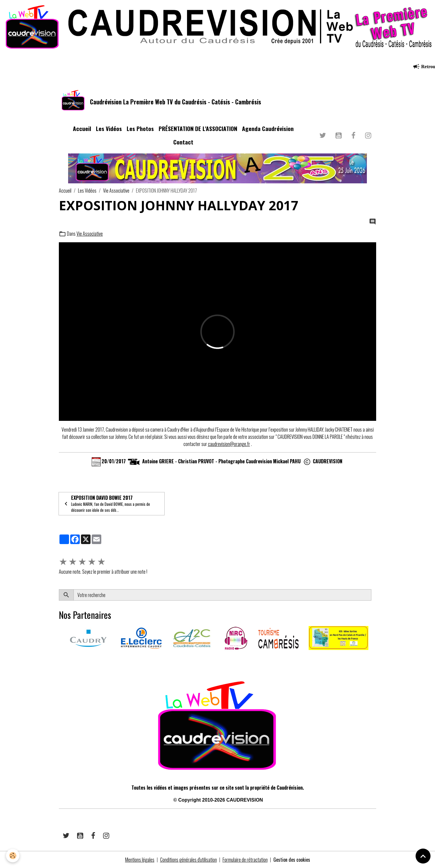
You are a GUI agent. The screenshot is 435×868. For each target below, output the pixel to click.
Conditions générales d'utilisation (189, 860)
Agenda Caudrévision (268, 128)
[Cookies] (13, 856)
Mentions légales (140, 860)
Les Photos (140, 128)
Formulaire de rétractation (245, 860)
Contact (183, 142)
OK (374, 595)
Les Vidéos (109, 128)
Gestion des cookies (292, 860)
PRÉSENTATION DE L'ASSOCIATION (198, 128)
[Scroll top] (423, 856)
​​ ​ (59, 660)
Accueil (82, 128)
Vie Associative (116, 191)
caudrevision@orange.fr (229, 444)
